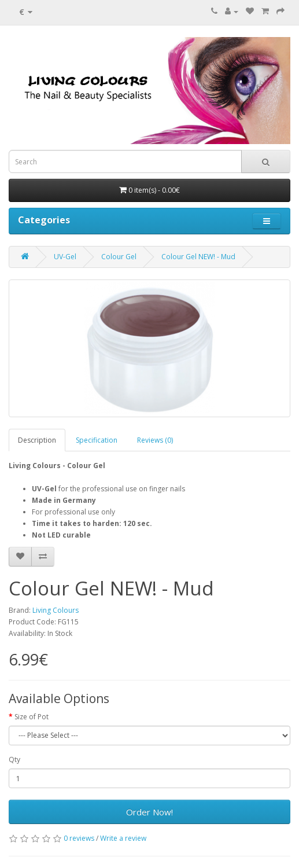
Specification (97, 440)
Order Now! (149, 812)
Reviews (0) (155, 440)
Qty (14, 759)
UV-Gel (65, 257)
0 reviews (79, 838)
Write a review (123, 838)
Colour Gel (119, 257)
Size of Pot (32, 717)
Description (37, 440)
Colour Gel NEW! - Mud (198, 257)
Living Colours (56, 610)
